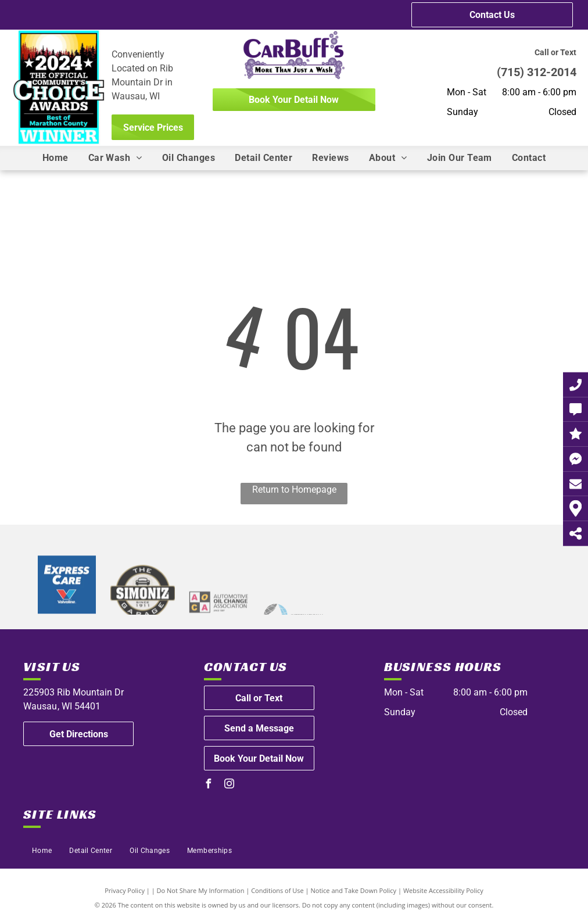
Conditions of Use (277, 890)
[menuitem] (55, 158)
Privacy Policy (125, 890)
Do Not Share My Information (201, 890)
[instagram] (230, 785)
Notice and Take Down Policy (354, 890)
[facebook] (209, 785)
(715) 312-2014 (537, 72)
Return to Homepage (294, 490)
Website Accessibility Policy (443, 890)
